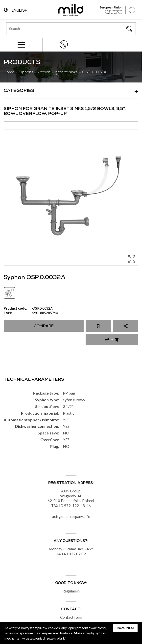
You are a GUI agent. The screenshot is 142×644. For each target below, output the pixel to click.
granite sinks (66, 73)
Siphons (26, 73)
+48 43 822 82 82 (64, 44)
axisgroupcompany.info (71, 516)
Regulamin (71, 591)
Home (9, 73)
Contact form (71, 617)
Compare (44, 326)
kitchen (44, 73)
